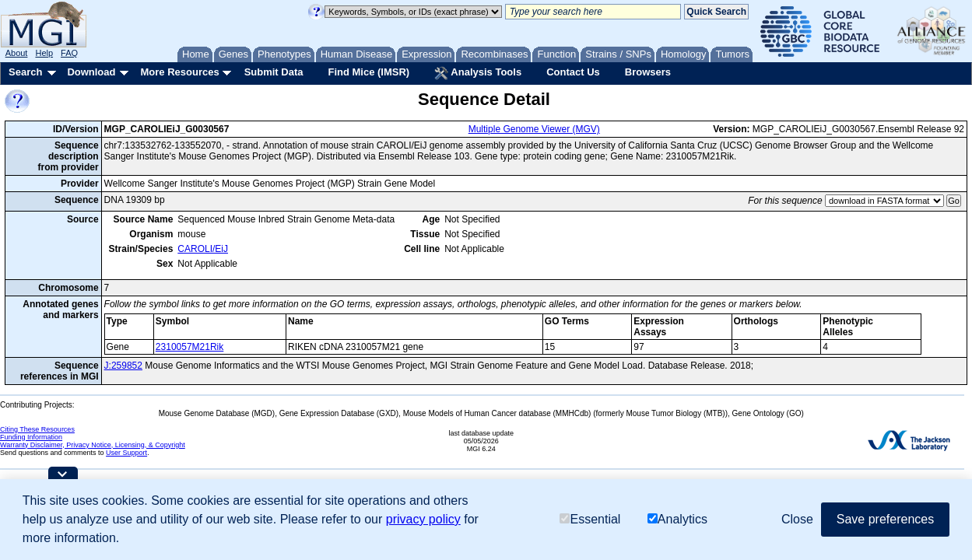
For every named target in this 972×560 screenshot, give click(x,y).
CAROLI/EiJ (203, 249)
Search (25, 72)
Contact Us (573, 72)
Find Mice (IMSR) (368, 72)
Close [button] (797, 519)
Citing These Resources (37, 429)
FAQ (69, 53)
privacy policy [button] (423, 519)
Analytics (677, 519)
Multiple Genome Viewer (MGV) (534, 129)
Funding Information (31, 437)
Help (44, 53)
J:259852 (123, 366)
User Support (126, 453)
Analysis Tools (478, 73)
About (17, 53)
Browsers (648, 72)
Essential (590, 519)
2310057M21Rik (189, 347)
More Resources (179, 72)
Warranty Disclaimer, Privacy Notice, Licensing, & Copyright (93, 445)
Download (91, 72)
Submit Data (274, 72)
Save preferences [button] (885, 519)
